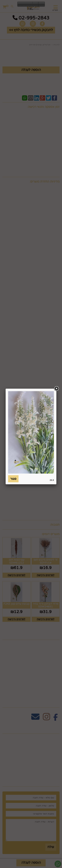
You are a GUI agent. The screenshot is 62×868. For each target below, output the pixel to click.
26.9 (52, 480)
